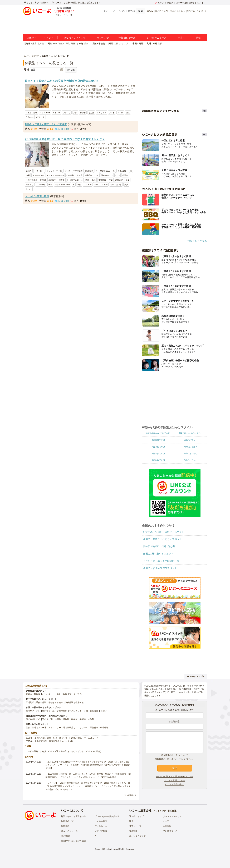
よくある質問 (101, 821)
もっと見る (129, 795)
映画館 (58, 719)
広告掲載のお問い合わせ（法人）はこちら (175, 759)
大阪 (116, 44)
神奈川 (61, 44)
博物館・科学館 (70, 719)
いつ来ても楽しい (75, 180)
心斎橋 (83, 113)
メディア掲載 (101, 831)
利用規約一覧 (67, 821)
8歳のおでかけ (158, 460)
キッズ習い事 (116, 185)
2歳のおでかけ (158, 440)
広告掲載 (65, 826)
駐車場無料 (62, 711)
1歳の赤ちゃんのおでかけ (191, 433)
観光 (80, 694)
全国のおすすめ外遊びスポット (160, 568)
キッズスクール (101, 185)
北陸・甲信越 (99, 44)
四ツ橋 (120, 113)
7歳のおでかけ (191, 453)
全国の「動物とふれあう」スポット (162, 539)
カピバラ (56, 113)
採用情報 (133, 831)
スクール (88, 185)
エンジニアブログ (138, 836)
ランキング (103, 38)
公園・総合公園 (91, 711)
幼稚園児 (119, 180)
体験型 (80, 175)
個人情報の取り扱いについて (175, 755)
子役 (50, 185)
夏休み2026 (105, 171)
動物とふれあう (178, 11)
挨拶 (126, 185)
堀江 (128, 113)
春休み (150, 11)
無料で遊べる (48, 711)
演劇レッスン (107, 175)
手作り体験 (41, 702)
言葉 (111, 180)
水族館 (91, 719)
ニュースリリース (69, 831)
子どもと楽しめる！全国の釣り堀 (161, 561)
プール (72, 694)
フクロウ (67, 113)
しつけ (29, 189)
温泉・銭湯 (31, 728)
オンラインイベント (75, 38)
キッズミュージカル (55, 175)
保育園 (62, 180)
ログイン (201, 3)
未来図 (166, 821)
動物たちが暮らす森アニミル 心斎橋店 (46, 124)
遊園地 (29, 694)
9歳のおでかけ (191, 460)
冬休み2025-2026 (62, 185)
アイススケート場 (57, 728)
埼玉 (73, 44)
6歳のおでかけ (158, 453)
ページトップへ (196, 677)
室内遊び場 (47, 719)
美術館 (83, 719)
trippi (118, 175)
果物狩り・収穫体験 (99, 728)
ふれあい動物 (32, 113)
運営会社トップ (136, 816)
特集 (198, 38)
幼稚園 (43, 180)
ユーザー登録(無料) (185, 3)
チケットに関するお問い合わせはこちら (175, 777)
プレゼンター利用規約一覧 (107, 816)
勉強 (94, 180)
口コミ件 (62, 129)
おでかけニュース (157, 38)
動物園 (37, 694)
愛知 (86, 44)
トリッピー (39, 171)
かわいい (30, 117)
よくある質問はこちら (175, 780)
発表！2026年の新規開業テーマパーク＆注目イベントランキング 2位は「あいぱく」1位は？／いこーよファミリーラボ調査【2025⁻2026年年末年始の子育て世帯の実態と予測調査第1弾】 (88, 765)
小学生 (125, 175)
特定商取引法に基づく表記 (74, 841)
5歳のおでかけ (191, 447)
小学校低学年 (32, 180)
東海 (81, 44)
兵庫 (127, 44)
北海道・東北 (30, 44)
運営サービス (135, 826)
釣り (59, 694)
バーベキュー (48, 694)
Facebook (66, 836)
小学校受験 (78, 171)
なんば (91, 113)
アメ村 (112, 113)
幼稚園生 (52, 180)
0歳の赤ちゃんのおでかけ (158, 433)
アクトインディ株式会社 (165, 811)
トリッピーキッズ (54, 171)
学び (87, 180)
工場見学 (30, 702)
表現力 (29, 171)
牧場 (65, 694)
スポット (32, 38)
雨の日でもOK (162, 11)
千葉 (68, 44)
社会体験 (70, 175)
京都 (121, 44)
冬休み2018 (45, 113)
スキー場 (42, 728)
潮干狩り (71, 728)
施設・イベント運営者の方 (74, 816)
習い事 (67, 171)
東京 (55, 44)
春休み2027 (122, 171)
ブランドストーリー (172, 816)
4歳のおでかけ (158, 447)
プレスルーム (101, 826)
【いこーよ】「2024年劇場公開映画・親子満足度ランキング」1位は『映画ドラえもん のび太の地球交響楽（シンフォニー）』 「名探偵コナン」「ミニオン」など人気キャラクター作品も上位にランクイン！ (88, 786)
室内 (79, 185)
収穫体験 (69, 702)
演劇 (28, 175)
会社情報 (167, 826)
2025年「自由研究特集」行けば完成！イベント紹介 (50, 741)
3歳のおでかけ (191, 440)
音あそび (30, 185)
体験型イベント (92, 175)
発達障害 (102, 180)
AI (96, 171)
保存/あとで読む (164, 3)
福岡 (160, 44)
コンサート (41, 185)
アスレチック (75, 711)
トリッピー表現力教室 (37, 196)
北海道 (41, 44)
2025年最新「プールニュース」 (86, 738)
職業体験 (80, 702)
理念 (131, 821)
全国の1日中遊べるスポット (158, 554)
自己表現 (89, 171)
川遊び (103, 711)
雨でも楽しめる (33, 719)
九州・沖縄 (152, 44)
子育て (181, 38)
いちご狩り (83, 728)
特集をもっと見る (197, 241)
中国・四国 (138, 44)
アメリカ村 (102, 113)
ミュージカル (38, 175)
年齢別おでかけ (127, 38)
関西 (111, 44)
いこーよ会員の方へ (175, 784)
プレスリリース (170, 831)
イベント (49, 38)
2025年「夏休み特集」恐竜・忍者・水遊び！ (47, 738)
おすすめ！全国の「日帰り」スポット (164, 532)
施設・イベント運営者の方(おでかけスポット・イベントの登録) (71, 751)
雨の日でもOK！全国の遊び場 (159, 546)
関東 (50, 44)
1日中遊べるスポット (197, 11)
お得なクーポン (33, 711)
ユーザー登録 (32, 751)
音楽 (128, 180)
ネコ (38, 117)
